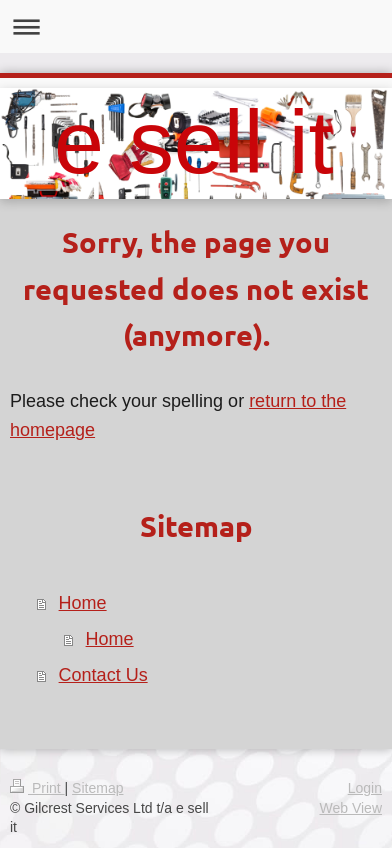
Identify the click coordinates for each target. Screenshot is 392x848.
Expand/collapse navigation (196, 26)
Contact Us (103, 675)
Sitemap (97, 788)
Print (37, 788)
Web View (350, 808)
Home (83, 603)
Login (365, 788)
